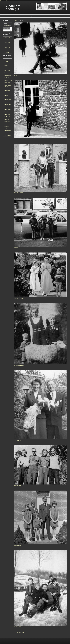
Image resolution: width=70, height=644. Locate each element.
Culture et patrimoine (18, 16)
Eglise (32, 16)
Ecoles (26, 16)
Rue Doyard (7, 107)
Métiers (43, 16)
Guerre (9, 16)
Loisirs (37, 16)
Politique (49, 16)
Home (3, 16)
